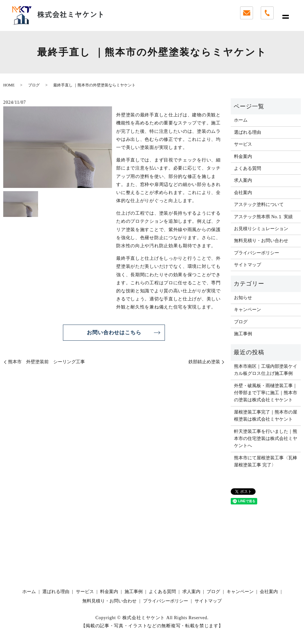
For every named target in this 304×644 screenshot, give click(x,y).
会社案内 (243, 193)
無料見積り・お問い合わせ (261, 241)
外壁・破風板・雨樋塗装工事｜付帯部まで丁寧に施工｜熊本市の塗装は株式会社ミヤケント (266, 393)
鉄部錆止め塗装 (204, 362)
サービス (243, 144)
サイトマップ (248, 265)
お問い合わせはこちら (114, 332)
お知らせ (243, 298)
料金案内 (243, 156)
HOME (9, 85)
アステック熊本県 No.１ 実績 (263, 217)
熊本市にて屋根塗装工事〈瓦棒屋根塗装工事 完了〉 (266, 461)
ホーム (241, 120)
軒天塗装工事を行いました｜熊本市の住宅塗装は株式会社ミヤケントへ (266, 439)
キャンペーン (248, 310)
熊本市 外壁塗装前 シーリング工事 (46, 362)
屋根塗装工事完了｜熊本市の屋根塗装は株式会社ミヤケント (266, 416)
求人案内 (243, 180)
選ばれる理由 (248, 132)
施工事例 (243, 334)
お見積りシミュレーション (261, 229)
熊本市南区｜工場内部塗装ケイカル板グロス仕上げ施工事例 (266, 370)
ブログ (34, 85)
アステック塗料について (259, 205)
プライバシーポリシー (257, 253)
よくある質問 (248, 168)
